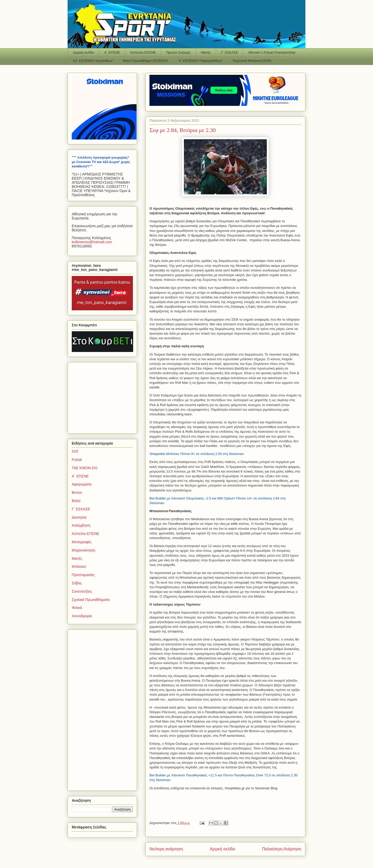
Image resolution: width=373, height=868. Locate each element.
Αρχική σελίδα (84, 52)
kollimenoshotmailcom (92, 242)
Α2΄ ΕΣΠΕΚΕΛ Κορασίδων (93, 61)
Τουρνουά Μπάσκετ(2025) (252, 61)
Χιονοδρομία (82, 616)
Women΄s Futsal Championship (272, 52)
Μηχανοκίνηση (84, 550)
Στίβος (77, 583)
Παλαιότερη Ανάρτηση (282, 849)
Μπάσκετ (79, 567)
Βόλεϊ (76, 501)
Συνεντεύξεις (82, 591)
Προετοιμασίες (83, 575)
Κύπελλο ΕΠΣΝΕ (143, 52)
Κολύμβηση (81, 525)
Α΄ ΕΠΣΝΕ (112, 52)
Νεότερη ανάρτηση (166, 849)
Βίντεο (77, 492)
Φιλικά (77, 608)
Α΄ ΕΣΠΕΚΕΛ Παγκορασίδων (200, 61)
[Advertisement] (104, 396)
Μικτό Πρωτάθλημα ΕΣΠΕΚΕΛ (146, 61)
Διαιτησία (79, 517)
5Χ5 (75, 451)
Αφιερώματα (82, 484)
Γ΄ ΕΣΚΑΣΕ (229, 52)
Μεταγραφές (82, 542)
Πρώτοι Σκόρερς (178, 52)
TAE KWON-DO (85, 468)
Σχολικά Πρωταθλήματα (91, 600)
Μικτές (206, 52)
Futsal (77, 460)
